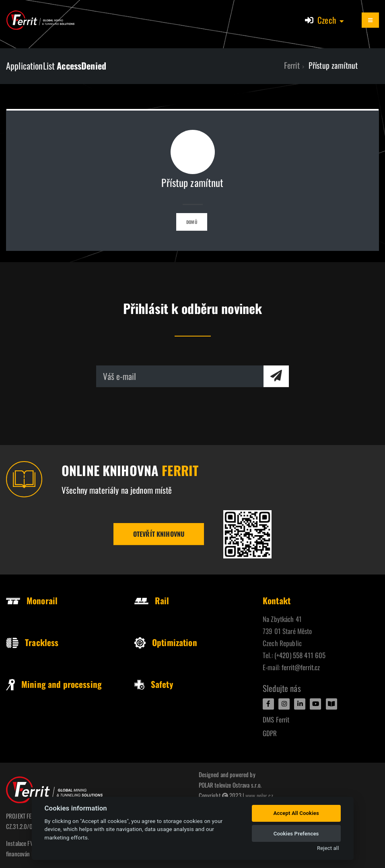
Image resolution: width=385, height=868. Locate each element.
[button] (331, 20)
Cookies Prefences (296, 834)
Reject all (328, 848)
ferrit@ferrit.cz (301, 667)
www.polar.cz (260, 795)
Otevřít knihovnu (159, 534)
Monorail (32, 600)
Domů (192, 222)
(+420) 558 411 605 (300, 655)
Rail (152, 600)
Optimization (166, 642)
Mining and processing (54, 684)
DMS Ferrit (276, 719)
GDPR (270, 733)
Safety (154, 684)
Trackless (32, 642)
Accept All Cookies (296, 813)
